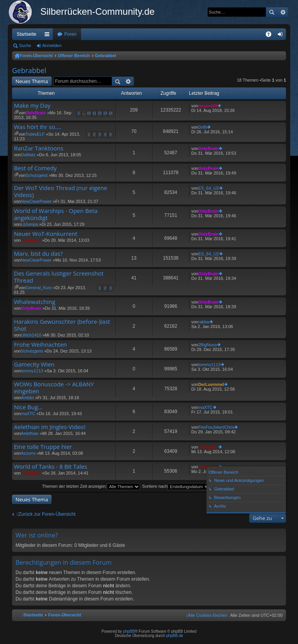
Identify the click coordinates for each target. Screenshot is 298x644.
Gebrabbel (106, 56)
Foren (70, 34)
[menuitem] (207, 615)
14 (111, 113)
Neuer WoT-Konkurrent (46, 234)
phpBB (129, 631)
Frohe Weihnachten (41, 345)
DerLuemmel (211, 384)
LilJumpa (29, 224)
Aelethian (30, 433)
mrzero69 (208, 106)
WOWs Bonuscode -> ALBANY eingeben (54, 388)
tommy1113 (32, 371)
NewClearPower (36, 201)
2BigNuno (208, 345)
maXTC (28, 414)
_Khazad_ (31, 240)
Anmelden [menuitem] (282, 36)
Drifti (203, 127)
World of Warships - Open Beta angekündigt (56, 214)
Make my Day (32, 106)
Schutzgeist (37, 175)
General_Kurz (39, 288)
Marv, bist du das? (38, 254)
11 (94, 113)
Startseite (27, 34)
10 (89, 113)
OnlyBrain (36, 113)
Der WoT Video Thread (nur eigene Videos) (61, 191)
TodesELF (35, 134)
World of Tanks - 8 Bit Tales (50, 467)
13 (105, 113)
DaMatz (28, 155)
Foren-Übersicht (36, 56)
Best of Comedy (35, 168)
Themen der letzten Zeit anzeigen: (91, 486)
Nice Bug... (28, 407)
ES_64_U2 (209, 188)
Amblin (28, 398)
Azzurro (28, 453)
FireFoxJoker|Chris (216, 427)
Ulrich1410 (31, 335)
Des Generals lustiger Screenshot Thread (59, 277)
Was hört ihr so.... (38, 127)
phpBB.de (175, 636)
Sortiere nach (176, 486)
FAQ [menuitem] (271, 36)
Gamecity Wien (34, 364)
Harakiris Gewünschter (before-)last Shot (62, 325)
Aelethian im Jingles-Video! (50, 427)
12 (100, 113)
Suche (272, 12)
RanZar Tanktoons (39, 148)
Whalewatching (35, 302)
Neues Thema (32, 81)
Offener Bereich (74, 56)
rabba (204, 322)
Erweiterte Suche (283, 12)
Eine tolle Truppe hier (43, 447)
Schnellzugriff (49, 36)
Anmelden (52, 45)
